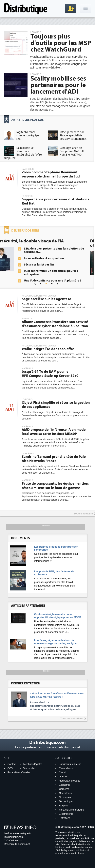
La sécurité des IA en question (51, 258)
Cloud (62, 772)
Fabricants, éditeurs (70, 764)
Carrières (64, 789)
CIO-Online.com (13, 840)
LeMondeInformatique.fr (17, 833)
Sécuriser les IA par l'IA (46, 265)
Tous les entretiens (72, 718)
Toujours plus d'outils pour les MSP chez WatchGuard (61, 43)
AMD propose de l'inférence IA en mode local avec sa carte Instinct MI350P (54, 432)
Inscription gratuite (70, 8)
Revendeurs (66, 768)
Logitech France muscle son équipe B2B (28, 136)
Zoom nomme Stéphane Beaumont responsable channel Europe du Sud (51, 174)
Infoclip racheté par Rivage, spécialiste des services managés (73, 136)
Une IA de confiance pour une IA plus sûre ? (59, 281)
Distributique (26, 8)
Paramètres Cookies (19, 772)
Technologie (66, 801)
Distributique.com (14, 837)
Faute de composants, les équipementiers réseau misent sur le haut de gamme (55, 486)
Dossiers (64, 777)
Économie (65, 785)
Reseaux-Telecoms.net (17, 844)
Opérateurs (65, 793)
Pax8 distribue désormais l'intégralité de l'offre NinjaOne (23, 153)
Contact (12, 764)
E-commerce (66, 814)
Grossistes (65, 797)
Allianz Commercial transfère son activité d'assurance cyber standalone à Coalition (55, 324)
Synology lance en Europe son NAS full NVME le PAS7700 (72, 151)
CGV (10, 768)
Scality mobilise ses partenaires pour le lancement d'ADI (58, 85)
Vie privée (29, 768)
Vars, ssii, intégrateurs (71, 810)
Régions (64, 806)
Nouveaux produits (70, 781)
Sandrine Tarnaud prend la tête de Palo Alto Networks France (54, 459)
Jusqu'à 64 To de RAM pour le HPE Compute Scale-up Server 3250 (50, 374)
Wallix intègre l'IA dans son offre (48, 349)
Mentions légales (33, 764)
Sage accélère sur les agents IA (47, 299)
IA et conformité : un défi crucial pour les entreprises (58, 273)
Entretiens (65, 818)
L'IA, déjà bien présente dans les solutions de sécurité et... (61, 250)
